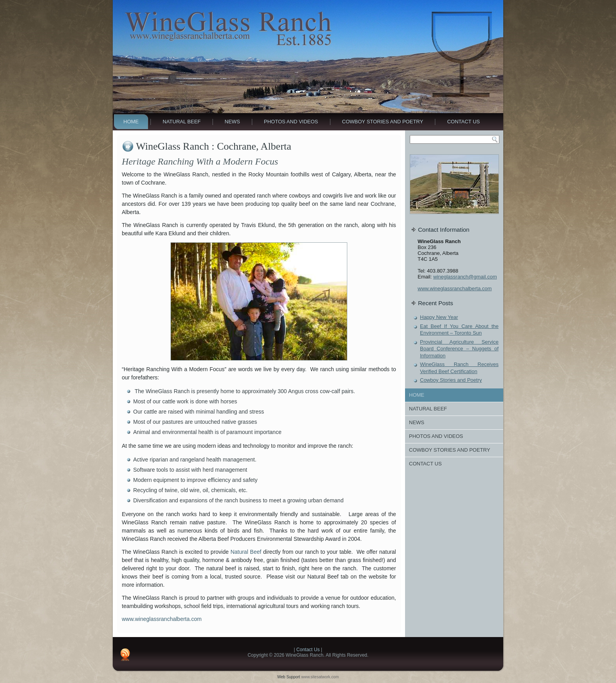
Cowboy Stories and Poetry (383, 122)
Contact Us (463, 122)
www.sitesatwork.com (320, 677)
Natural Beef (182, 122)
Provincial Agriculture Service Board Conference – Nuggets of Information (459, 349)
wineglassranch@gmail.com (465, 277)
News (232, 122)
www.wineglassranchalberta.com (162, 619)
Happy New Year (439, 317)
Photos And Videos (291, 122)
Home (131, 122)
